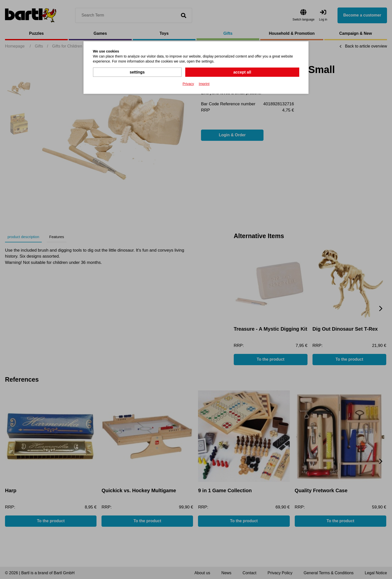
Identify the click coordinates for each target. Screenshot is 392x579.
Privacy (188, 84)
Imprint (204, 84)
